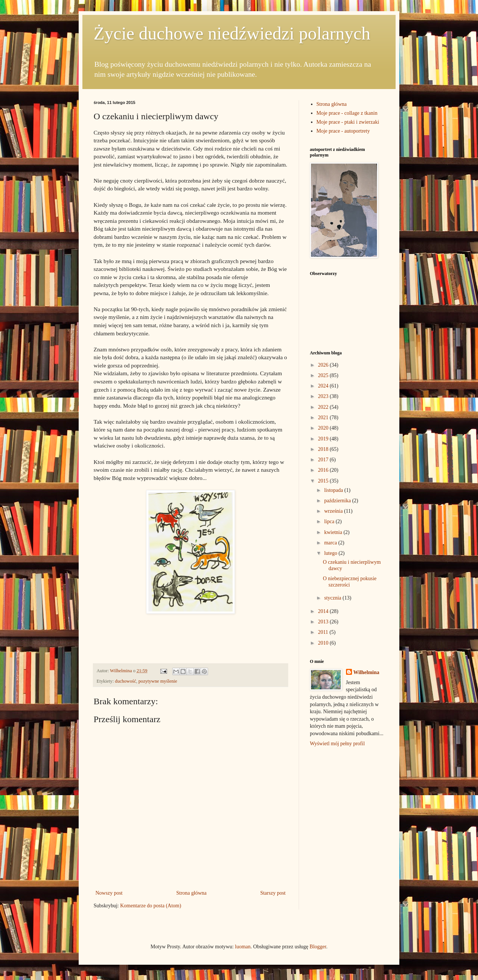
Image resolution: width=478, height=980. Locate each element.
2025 (324, 375)
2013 (324, 622)
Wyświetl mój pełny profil (337, 744)
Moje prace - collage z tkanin (347, 113)
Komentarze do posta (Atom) (151, 906)
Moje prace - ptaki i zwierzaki (348, 122)
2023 (324, 396)
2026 (324, 365)
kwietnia (334, 532)
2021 (324, 418)
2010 (324, 643)
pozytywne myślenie (158, 681)
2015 (324, 481)
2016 (324, 470)
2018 (324, 449)
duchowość (125, 681)
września (334, 511)
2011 (324, 632)
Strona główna (191, 893)
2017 (324, 460)
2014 (324, 611)
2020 (324, 428)
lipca (330, 521)
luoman (243, 947)
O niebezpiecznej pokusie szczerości (350, 582)
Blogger (318, 947)
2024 (324, 386)
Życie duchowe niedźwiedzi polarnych (232, 33)
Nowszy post (109, 893)
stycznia (333, 598)
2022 (324, 407)
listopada (334, 490)
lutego (331, 553)
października (338, 501)
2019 (324, 439)
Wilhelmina (367, 672)
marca (331, 543)
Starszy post (273, 893)
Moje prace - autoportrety (343, 131)
